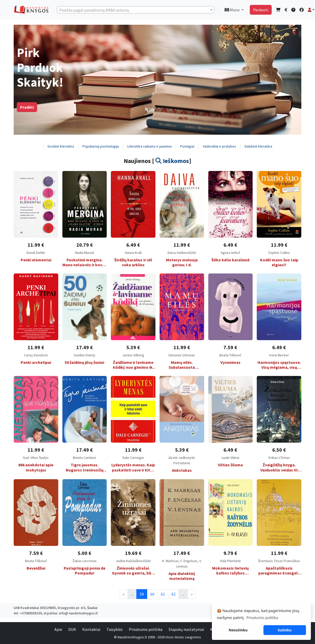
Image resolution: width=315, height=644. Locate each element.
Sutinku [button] (285, 630)
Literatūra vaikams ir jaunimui (150, 146)
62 (173, 594)
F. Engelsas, (190, 561)
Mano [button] (233, 10)
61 (163, 594)
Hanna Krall (133, 253)
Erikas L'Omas (279, 458)
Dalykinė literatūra (258, 146)
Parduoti (261, 10)
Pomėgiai (187, 146)
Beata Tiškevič (230, 355)
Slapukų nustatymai (186, 629)
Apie (58, 629)
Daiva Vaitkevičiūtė (182, 253)
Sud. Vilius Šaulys (36, 458)
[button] (311, 10)
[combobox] (136, 10)
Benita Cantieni (84, 458)
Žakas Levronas (85, 561)
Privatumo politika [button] (262, 618)
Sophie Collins (279, 253)
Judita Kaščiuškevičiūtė (133, 561)
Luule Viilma (230, 458)
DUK (72, 629)
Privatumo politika (146, 629)
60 (152, 594)
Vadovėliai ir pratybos (219, 146)
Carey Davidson (36, 355)
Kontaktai (91, 629)
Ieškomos (172, 161)
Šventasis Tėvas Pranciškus (279, 561)
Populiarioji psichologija (101, 146)
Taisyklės (115, 629)
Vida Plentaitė (230, 561)
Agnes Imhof (230, 253)
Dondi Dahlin (36, 253)
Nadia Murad (84, 253)
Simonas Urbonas (182, 355)
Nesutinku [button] (238, 630)
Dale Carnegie (133, 458)
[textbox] (136, 10)
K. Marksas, (171, 561)
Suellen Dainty (85, 355)
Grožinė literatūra (61, 146)
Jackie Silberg (133, 355)
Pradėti (27, 107)
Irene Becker (279, 355)
